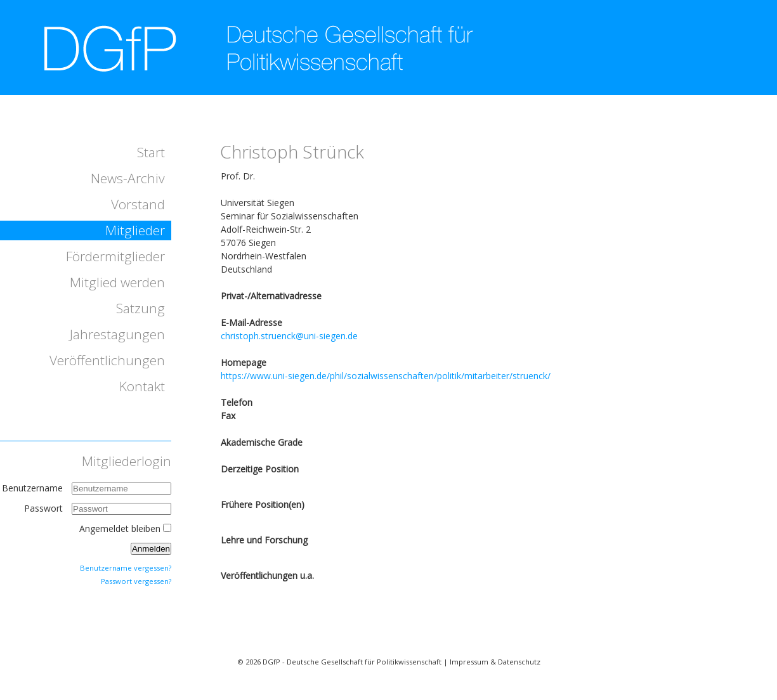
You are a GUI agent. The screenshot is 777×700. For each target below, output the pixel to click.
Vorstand (138, 204)
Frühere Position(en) (263, 504)
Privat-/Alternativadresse (271, 296)
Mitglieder (135, 230)
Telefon (237, 402)
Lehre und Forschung (264, 540)
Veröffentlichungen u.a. (267, 575)
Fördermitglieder (115, 256)
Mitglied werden (117, 282)
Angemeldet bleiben (120, 528)
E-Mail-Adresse (251, 322)
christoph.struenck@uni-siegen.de (289, 336)
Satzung (140, 308)
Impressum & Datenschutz (495, 662)
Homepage (244, 362)
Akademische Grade (262, 442)
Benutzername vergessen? (126, 568)
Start (151, 152)
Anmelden (151, 549)
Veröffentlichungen (107, 360)
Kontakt (142, 386)
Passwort (45, 508)
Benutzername (32, 488)
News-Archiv (128, 178)
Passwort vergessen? (136, 581)
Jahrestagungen (117, 334)
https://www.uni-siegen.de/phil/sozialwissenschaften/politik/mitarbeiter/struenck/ (386, 376)
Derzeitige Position (260, 469)
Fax (228, 416)
